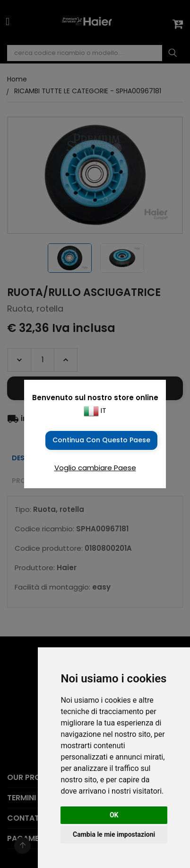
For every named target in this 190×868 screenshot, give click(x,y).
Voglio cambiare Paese (95, 468)
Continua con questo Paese (101, 440)
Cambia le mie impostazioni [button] (114, 834)
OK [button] (114, 815)
